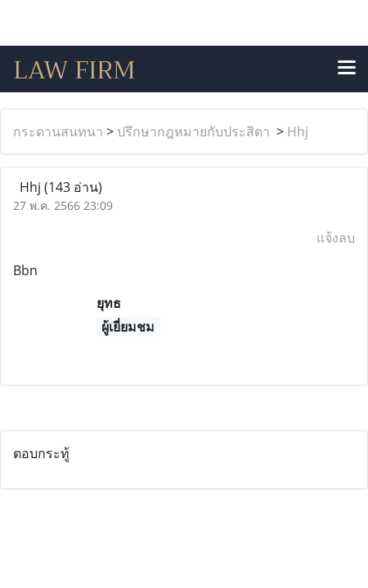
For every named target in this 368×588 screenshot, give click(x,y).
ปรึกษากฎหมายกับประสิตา (195, 131)
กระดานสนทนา (58, 131)
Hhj (298, 131)
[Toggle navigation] (347, 69)
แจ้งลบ (336, 238)
